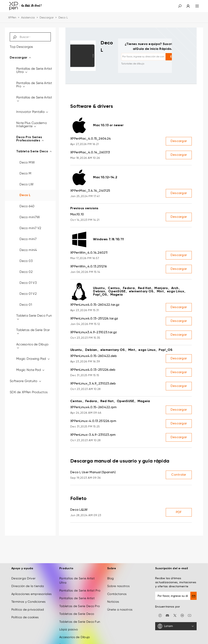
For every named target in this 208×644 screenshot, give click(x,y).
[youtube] (190, 607)
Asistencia (28, 17)
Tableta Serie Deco (34, 152)
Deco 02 (26, 272)
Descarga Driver (23, 570)
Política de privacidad (28, 601)
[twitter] (175, 607)
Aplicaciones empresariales (31, 586)
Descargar (47, 17)
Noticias (113, 594)
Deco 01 (26, 305)
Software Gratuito (26, 381)
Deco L (25, 195)
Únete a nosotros (120, 601)
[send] (193, 588)
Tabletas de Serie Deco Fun (80, 613)
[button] (180, 6)
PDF (179, 512)
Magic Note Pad (31, 370)
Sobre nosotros (118, 578)
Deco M (25, 173)
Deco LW (27, 184)
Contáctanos (117, 586)
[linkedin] (182, 607)
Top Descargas (21, 47)
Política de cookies (25, 609)
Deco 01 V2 (28, 294)
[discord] (167, 607)
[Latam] (176, 618)
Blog (110, 570)
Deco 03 (26, 261)
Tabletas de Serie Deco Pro (80, 598)
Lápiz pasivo (69, 621)
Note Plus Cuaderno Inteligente (32, 124)
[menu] (195, 6)
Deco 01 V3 (28, 283)
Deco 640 (27, 206)
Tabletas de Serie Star (33, 332)
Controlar (179, 475)
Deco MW (27, 162)
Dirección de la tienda (28, 578)
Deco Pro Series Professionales (30, 139)
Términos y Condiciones (28, 594)
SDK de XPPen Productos (29, 392)
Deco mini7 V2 (30, 228)
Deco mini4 (28, 250)
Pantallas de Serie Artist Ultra (34, 70)
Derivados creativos (74, 637)
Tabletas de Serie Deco (77, 606)
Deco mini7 (28, 239)
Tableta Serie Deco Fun (34, 317)
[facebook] (160, 607)
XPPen (12, 17)
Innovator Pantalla (32, 112)
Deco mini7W (30, 217)
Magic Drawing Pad (33, 359)
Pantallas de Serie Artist (34, 99)
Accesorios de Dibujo (32, 346)
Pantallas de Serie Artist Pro (34, 85)
